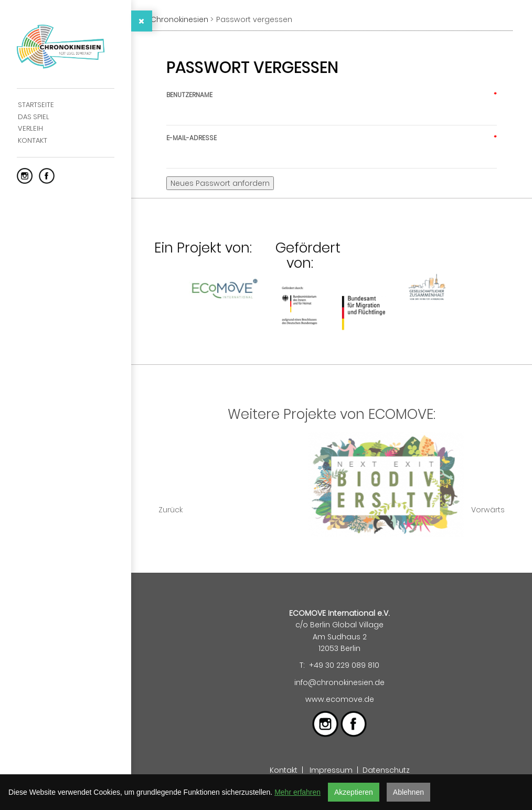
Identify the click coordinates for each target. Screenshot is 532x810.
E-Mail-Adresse (332, 138)
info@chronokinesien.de (339, 682)
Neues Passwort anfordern (220, 183)
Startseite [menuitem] (36, 105)
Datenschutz (386, 770)
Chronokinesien (179, 19)
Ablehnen (408, 792)
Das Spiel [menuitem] (34, 117)
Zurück (171, 510)
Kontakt (284, 770)
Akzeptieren (354, 792)
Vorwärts (488, 510)
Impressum (331, 770)
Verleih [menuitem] (30, 128)
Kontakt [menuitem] (33, 140)
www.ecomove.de (340, 699)
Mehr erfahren (297, 792)
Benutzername (332, 95)
